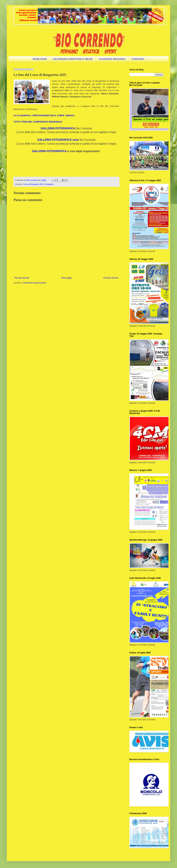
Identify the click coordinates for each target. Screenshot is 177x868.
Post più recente (22, 278)
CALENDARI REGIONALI (112, 59)
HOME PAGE (40, 59)
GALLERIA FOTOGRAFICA (58, 128)
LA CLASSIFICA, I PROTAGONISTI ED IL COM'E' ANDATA (44, 115)
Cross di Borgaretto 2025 (33, 184)
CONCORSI (138, 59)
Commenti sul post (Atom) (34, 283)
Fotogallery (49, 184)
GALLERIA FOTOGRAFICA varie (58, 140)
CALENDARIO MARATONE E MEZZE (73, 59)
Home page (66, 278)
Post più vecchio (111, 278)
